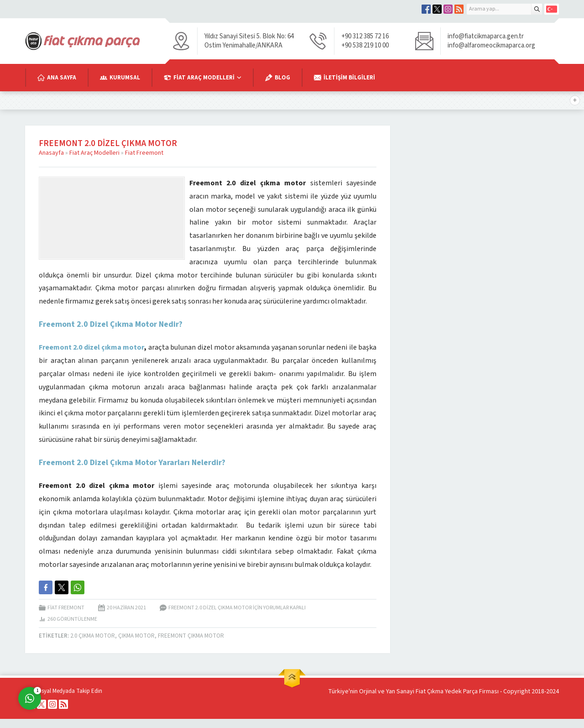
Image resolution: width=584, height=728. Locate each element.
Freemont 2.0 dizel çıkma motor (91, 347)
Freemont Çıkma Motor (191, 636)
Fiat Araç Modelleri (94, 153)
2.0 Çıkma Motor (93, 636)
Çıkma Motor (136, 636)
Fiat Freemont (144, 153)
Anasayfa (51, 153)
